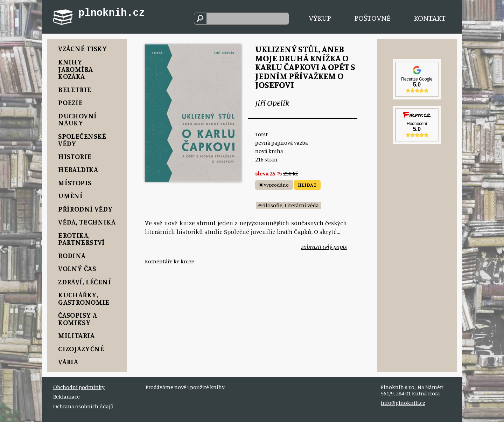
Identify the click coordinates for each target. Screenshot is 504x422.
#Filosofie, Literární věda (288, 205)
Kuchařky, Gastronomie (84, 298)
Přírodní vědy (85, 209)
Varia (68, 362)
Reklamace (66, 396)
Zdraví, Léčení (85, 282)
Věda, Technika (87, 222)
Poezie (71, 102)
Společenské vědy (82, 140)
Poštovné (372, 18)
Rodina (72, 255)
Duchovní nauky (77, 119)
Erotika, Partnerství (82, 239)
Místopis (75, 183)
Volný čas (77, 268)
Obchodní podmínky (79, 387)
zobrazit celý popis (324, 247)
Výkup (320, 18)
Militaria (76, 335)
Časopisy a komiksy (78, 319)
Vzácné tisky (83, 49)
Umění (70, 196)
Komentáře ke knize (170, 261)
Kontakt (430, 18)
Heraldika (78, 169)
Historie (75, 156)
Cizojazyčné (81, 349)
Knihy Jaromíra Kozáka (75, 69)
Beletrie (75, 89)
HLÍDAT (307, 185)
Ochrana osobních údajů (83, 406)
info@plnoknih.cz (403, 403)
